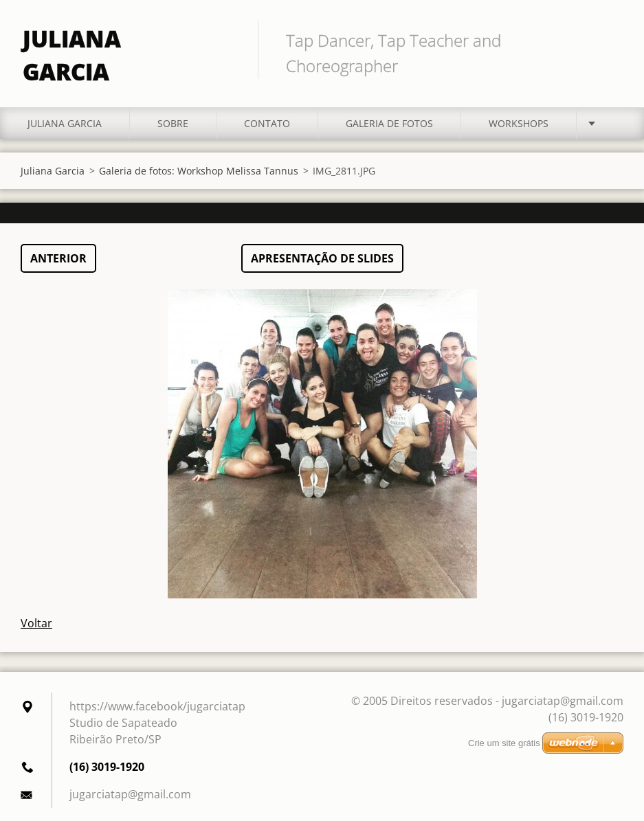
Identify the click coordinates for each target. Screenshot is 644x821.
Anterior (58, 251)
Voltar (36, 616)
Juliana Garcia (65, 116)
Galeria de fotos (389, 116)
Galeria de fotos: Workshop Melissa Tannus (199, 163)
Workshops (519, 116)
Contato (267, 116)
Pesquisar (608, 40)
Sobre (173, 116)
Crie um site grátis (504, 743)
